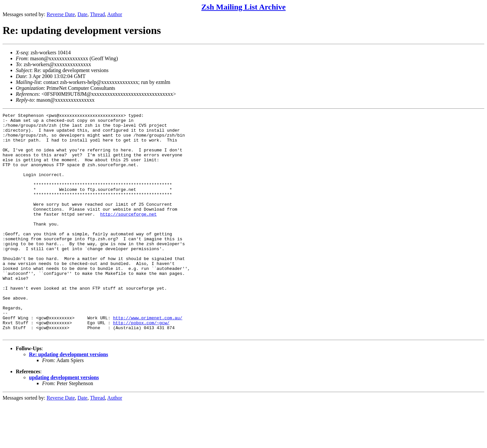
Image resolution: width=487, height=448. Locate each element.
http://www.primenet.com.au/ (148, 359)
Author (115, 14)
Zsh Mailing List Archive (244, 7)
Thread (97, 14)
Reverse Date (61, 14)
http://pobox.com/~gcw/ (141, 365)
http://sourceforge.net (128, 235)
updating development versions (64, 422)
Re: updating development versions (68, 399)
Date (83, 14)
